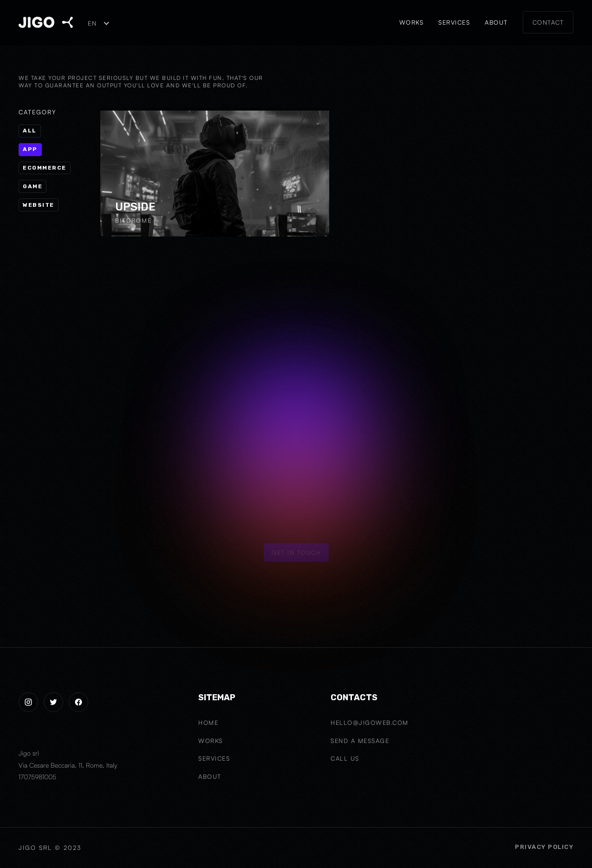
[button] (98, 23)
